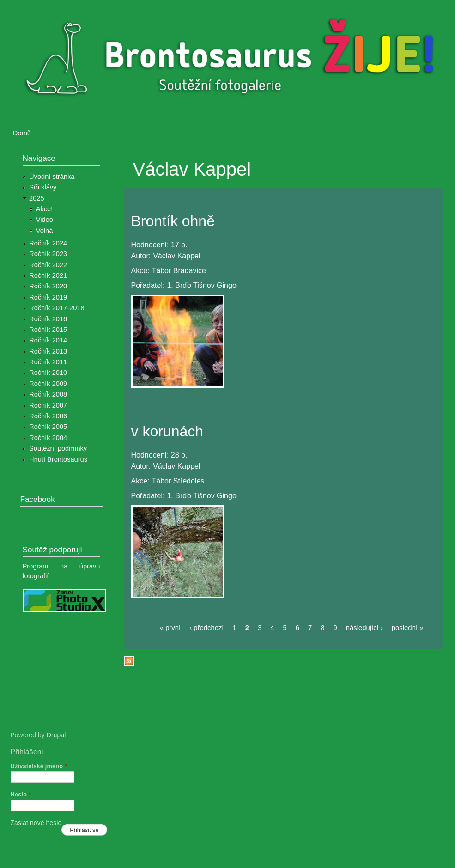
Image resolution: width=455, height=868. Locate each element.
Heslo (21, 794)
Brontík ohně (173, 221)
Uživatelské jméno (39, 766)
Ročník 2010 (48, 373)
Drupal (56, 735)
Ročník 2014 (48, 340)
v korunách (167, 431)
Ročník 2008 (48, 394)
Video (45, 220)
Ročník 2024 (48, 243)
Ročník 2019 (48, 297)
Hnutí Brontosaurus (58, 459)
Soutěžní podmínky (58, 448)
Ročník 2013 (48, 351)
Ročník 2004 (48, 438)
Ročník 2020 (48, 286)
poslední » (408, 628)
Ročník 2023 (48, 254)
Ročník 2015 (48, 330)
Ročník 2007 (48, 405)
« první (170, 628)
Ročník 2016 (48, 319)
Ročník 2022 (48, 265)
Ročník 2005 (48, 427)
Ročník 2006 (48, 416)
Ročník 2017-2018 (57, 308)
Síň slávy (43, 187)
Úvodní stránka (52, 177)
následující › (364, 628)
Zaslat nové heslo (36, 823)
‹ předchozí (206, 628)
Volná (45, 231)
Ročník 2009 (48, 384)
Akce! (45, 209)
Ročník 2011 (48, 362)
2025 (37, 198)
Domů (22, 133)
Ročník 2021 (48, 275)
